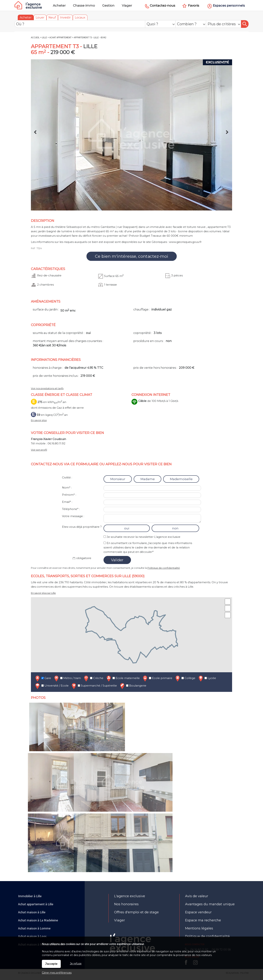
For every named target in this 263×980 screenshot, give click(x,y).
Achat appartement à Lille (36, 904)
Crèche (93, 678)
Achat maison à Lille (32, 912)
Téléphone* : (71, 509)
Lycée (207, 678)
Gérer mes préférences (57, 973)
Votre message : (73, 516)
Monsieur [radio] (118, 479)
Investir (65, 17)
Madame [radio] (148, 479)
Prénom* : (69, 495)
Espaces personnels (229, 5)
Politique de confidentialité (164, 568)
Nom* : (67, 488)
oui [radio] (127, 528)
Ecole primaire (157, 678)
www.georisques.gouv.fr (185, 242)
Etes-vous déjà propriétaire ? (82, 527)
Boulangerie (133, 686)
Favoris (194, 5)
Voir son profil (39, 450)
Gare (43, 678)
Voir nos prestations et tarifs (47, 388)
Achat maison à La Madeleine (38, 920)
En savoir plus (39, 420)
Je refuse (76, 964)
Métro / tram (67, 678)
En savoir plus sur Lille (43, 593)
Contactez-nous (163, 5)
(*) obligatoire (82, 558)
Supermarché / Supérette (94, 686)
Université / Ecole (52, 686)
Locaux (80, 17)
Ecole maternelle (123, 678)
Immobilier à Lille (30, 896)
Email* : (67, 502)
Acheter (26, 17)
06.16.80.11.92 (56, 443)
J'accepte (51, 964)
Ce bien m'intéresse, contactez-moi (132, 256)
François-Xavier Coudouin (48, 439)
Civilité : (67, 477)
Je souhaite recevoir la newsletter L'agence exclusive (143, 537)
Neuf (52, 17)
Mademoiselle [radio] (181, 479)
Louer (40, 17)
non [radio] (175, 528)
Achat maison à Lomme (34, 928)
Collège (185, 678)
